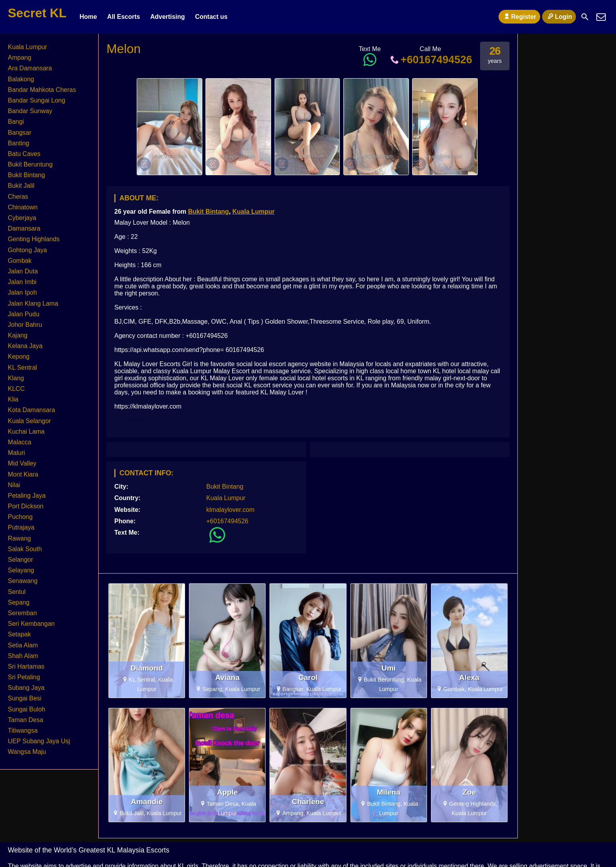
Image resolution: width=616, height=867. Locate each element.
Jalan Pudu (24, 314)
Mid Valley (22, 463)
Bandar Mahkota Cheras (42, 90)
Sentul (17, 592)
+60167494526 (430, 60)
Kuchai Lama (26, 432)
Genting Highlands (34, 239)
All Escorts (124, 17)
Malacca (20, 442)
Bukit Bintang (209, 212)
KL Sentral (22, 368)
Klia (13, 399)
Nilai (14, 485)
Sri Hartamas (26, 666)
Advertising (167, 17)
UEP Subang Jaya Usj (39, 741)
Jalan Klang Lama (33, 303)
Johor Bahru (25, 325)
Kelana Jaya (25, 346)
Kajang (18, 335)
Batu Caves (24, 154)
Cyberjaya (22, 218)
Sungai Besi (25, 698)
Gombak (20, 261)
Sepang (19, 602)
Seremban (22, 613)
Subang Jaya (26, 688)
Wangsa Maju (27, 752)
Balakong (21, 79)
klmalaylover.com (230, 510)
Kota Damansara (31, 410)
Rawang (19, 538)
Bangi (16, 122)
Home (88, 17)
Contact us (211, 17)
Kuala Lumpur (254, 212)
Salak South (25, 549)
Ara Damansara (30, 68)
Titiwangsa (23, 730)
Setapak (19, 634)
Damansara (24, 228)
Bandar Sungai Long (37, 100)
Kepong (19, 357)
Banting (18, 143)
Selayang (21, 570)
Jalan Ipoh (22, 292)
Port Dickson (26, 506)
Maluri (16, 453)
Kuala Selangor (29, 421)
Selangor (20, 560)
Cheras (18, 197)
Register (519, 16)
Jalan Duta (23, 271)
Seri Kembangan (31, 624)
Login (559, 16)
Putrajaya (21, 527)
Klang (16, 378)
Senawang (23, 581)
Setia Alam (23, 645)
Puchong (20, 517)
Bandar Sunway (30, 111)
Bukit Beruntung (30, 164)
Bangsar (20, 133)
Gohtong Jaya (27, 250)
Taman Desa (26, 720)
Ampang (20, 58)
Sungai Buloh (27, 709)
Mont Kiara (23, 474)
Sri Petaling (24, 677)
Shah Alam (23, 656)
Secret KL (37, 13)
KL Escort (129, 420)
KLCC (16, 389)
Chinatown (23, 207)
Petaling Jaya (27, 496)
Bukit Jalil (21, 186)
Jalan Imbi (22, 282)
